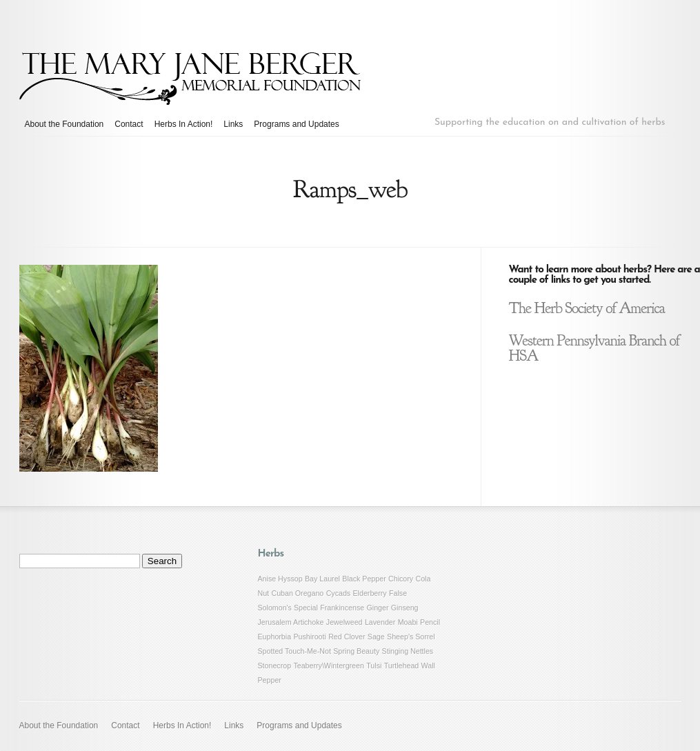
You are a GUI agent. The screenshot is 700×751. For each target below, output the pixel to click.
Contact (129, 124)
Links (233, 124)
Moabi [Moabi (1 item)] (408, 622)
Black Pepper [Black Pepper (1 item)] (364, 579)
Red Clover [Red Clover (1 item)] (347, 637)
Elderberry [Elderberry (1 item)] (370, 593)
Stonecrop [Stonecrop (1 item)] (275, 665)
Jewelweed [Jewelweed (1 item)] (344, 622)
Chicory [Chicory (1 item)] (401, 579)
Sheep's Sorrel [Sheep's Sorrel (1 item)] (411, 637)
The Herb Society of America (587, 308)
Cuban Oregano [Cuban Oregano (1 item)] (297, 593)
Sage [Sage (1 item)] (376, 637)
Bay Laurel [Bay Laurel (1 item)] (322, 579)
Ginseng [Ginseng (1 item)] (405, 608)
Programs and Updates (296, 124)
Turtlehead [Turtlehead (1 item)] (402, 665)
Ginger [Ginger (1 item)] (378, 608)
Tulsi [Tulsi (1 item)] (374, 665)
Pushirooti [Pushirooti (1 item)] (309, 637)
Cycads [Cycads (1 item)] (339, 593)
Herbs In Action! (184, 124)
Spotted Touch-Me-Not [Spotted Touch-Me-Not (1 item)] (294, 651)
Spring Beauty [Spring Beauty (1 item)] (356, 651)
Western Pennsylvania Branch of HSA (594, 348)
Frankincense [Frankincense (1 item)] (342, 608)
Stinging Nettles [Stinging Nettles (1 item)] (408, 651)
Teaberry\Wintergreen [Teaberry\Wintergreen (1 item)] (328, 665)
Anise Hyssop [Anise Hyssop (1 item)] (280, 579)
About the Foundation (64, 124)
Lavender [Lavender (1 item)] (380, 622)
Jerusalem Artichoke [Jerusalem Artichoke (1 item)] (291, 622)
